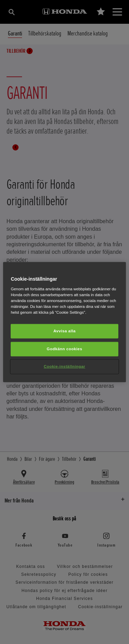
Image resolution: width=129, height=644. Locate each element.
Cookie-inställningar (64, 366)
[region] (64, 322)
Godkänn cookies (64, 349)
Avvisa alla (64, 331)
